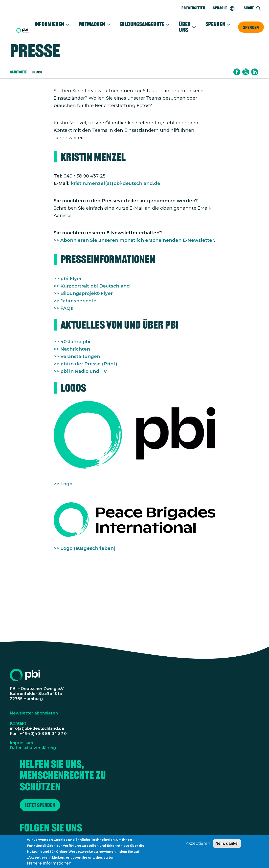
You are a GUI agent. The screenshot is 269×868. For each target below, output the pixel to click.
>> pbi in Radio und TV (80, 371)
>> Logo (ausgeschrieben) (85, 548)
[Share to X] (246, 72)
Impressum (22, 743)
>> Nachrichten (72, 349)
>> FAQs (63, 308)
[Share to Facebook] (237, 72)
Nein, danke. (227, 846)
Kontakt (18, 723)
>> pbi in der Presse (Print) (85, 364)
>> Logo (63, 484)
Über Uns (185, 27)
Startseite (18, 72)
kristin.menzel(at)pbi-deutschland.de (115, 183)
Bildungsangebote (142, 24)
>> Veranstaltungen (77, 356)
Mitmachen (92, 24)
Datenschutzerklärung (33, 748)
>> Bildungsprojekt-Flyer (83, 293)
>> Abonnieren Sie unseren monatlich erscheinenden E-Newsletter (134, 240)
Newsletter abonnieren (34, 713)
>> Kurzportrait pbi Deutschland (92, 286)
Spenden (251, 27)
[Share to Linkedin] (255, 72)
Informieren (49, 24)
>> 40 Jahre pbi (72, 342)
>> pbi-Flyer (68, 278)
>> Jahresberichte (75, 301)
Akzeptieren (198, 846)
